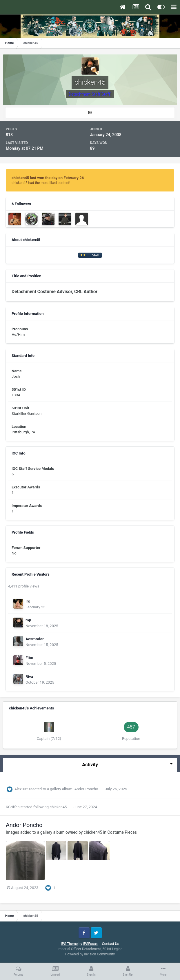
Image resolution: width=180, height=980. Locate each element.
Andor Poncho (87, 789)
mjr (28, 620)
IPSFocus (90, 944)
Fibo (29, 658)
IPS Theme (69, 944)
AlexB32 (21, 789)
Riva (29, 676)
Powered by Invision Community (90, 954)
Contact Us (111, 944)
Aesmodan (35, 639)
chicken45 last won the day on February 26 (48, 178)
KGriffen (13, 807)
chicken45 (58, 807)
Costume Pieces (122, 832)
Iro (28, 601)
